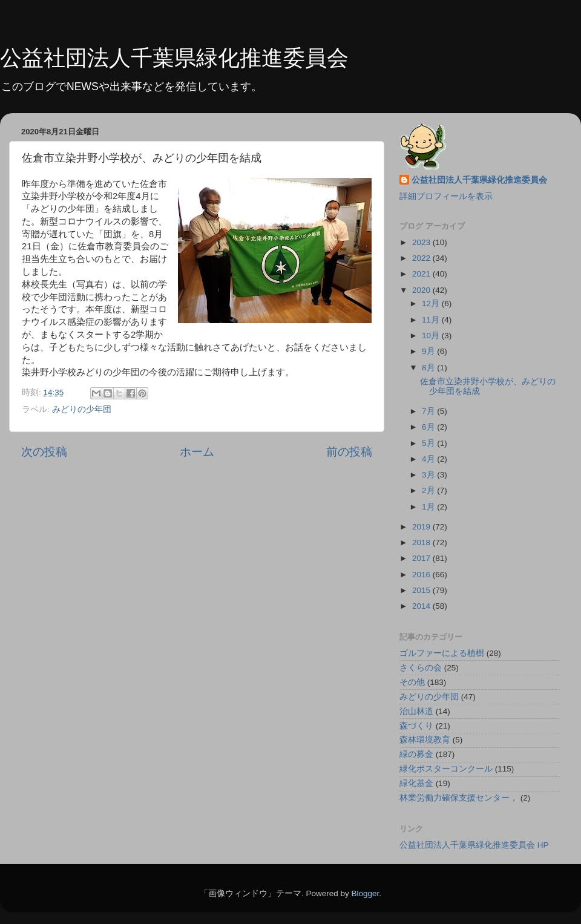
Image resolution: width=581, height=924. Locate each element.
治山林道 (416, 711)
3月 (429, 475)
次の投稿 (44, 452)
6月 (429, 427)
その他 (412, 682)
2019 (422, 527)
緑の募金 (416, 754)
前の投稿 (349, 452)
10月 (432, 336)
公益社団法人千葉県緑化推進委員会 (174, 58)
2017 (422, 558)
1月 (429, 507)
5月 (429, 443)
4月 (429, 459)
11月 (432, 320)
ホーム (197, 452)
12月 (432, 303)
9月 (429, 351)
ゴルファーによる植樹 (442, 653)
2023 (422, 242)
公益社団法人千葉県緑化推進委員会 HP (474, 845)
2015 (422, 590)
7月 (429, 411)
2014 (422, 606)
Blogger (365, 893)
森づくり (416, 726)
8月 (429, 368)
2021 (422, 274)
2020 (422, 290)
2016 (422, 575)
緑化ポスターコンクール (446, 769)
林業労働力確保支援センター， (459, 798)
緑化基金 (416, 783)
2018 (422, 542)
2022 (422, 258)
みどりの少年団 (82, 409)
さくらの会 (421, 668)
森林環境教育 (425, 740)
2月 (429, 490)
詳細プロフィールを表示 (446, 196)
